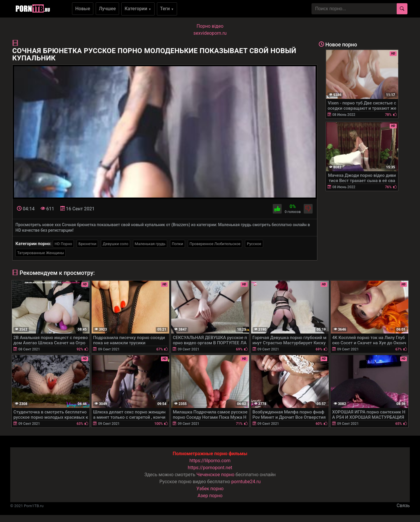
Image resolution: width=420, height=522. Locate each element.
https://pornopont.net (210, 468)
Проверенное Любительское (215, 244)
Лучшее (107, 9)
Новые (83, 9)
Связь (403, 506)
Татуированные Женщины (41, 253)
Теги (167, 9)
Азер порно (210, 496)
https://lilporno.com (210, 461)
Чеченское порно (216, 475)
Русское (254, 244)
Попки (177, 244)
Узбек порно (210, 489)
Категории (138, 9)
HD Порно (63, 244)
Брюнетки (87, 244)
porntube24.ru (246, 482)
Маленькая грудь (150, 244)
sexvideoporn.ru (210, 33)
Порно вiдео (210, 26)
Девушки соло (116, 244)
